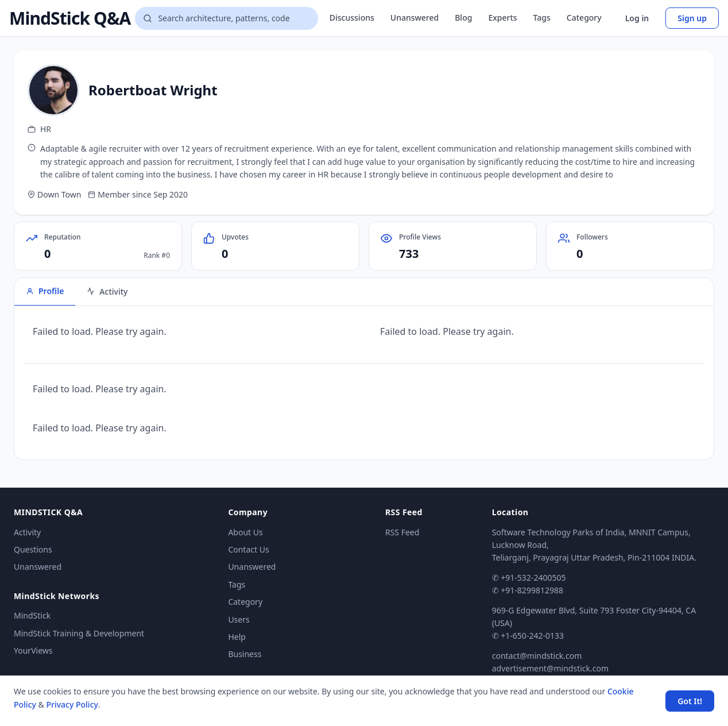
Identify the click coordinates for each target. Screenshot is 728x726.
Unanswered (415, 18)
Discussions (352, 18)
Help (237, 637)
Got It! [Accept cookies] (690, 701)
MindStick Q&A (70, 18)
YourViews (33, 650)
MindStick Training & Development (79, 633)
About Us (245, 532)
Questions (33, 549)
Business (245, 654)
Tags (542, 18)
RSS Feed (402, 532)
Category (584, 18)
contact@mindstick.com (537, 656)
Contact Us (248, 549)
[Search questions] (226, 18)
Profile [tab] (45, 291)
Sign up (692, 18)
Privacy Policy (72, 704)
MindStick (32, 615)
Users (239, 619)
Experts (502, 18)
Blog (463, 18)
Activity (27, 532)
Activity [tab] (107, 291)
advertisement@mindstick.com (550, 668)
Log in (637, 18)
